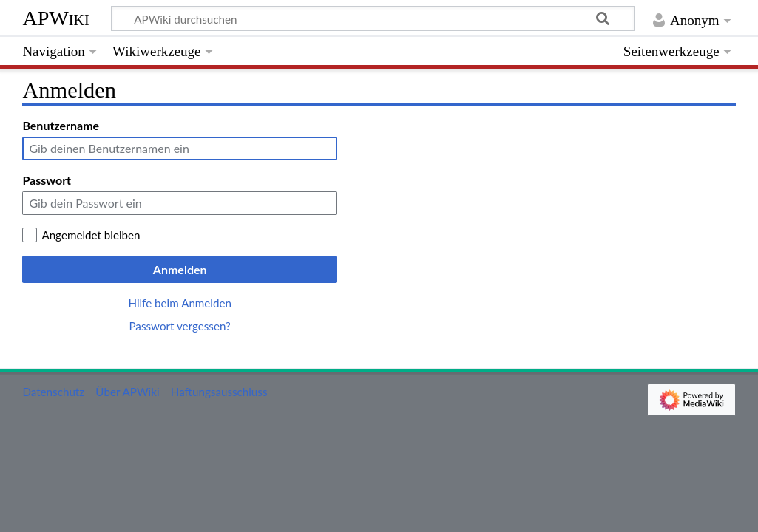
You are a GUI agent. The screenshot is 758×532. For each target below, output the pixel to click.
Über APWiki (127, 392)
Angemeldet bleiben (91, 235)
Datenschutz (53, 392)
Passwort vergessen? (179, 326)
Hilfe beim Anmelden (180, 303)
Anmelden (180, 269)
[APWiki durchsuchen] (373, 18)
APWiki (55, 18)
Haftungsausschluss (219, 392)
